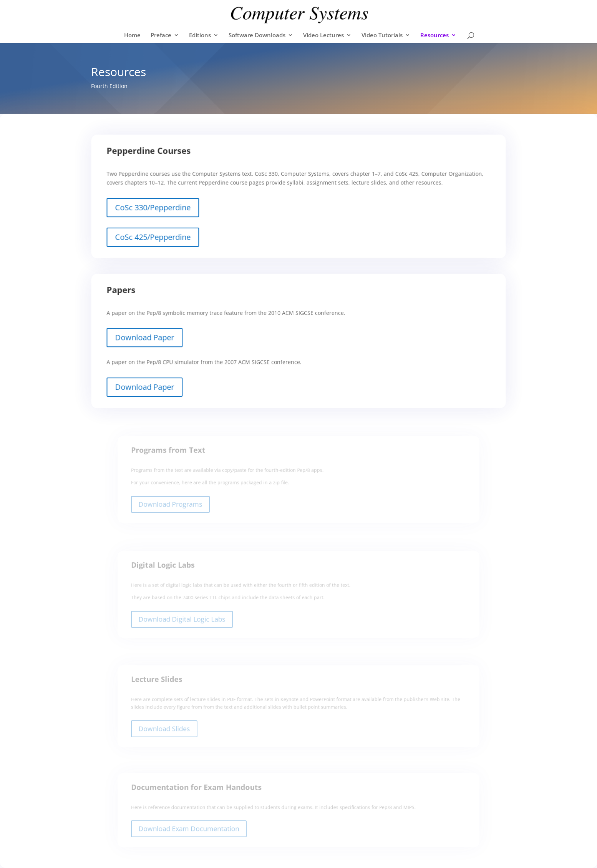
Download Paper (155, 342)
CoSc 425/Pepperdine (163, 238)
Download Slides (175, 730)
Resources (434, 36)
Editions (200, 36)
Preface (161, 36)
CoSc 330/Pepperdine (163, 210)
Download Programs (181, 506)
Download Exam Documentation (198, 830)
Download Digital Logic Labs (191, 620)
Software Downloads (257, 36)
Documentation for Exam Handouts (205, 792)
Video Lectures (323, 36)
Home (132, 36)
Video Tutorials (382, 36)
